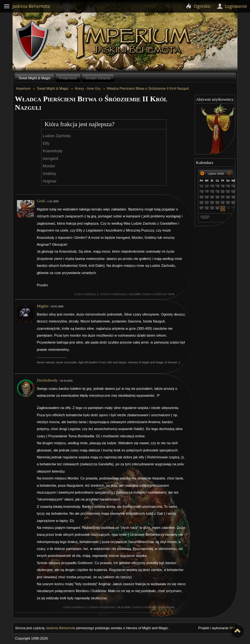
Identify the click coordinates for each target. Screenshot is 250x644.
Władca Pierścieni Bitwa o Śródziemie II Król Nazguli (148, 88)
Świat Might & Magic (35, 78)
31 (223, 209)
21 (207, 203)
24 (223, 203)
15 (212, 198)
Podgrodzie (68, 78)
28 (207, 209)
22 (212, 203)
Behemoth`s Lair (32, 40)
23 (217, 203)
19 (233, 198)
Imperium (134, 41)
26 (233, 203)
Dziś (205, 218)
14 (207, 198)
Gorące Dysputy (98, 78)
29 (202, 187)
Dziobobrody (47, 380)
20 (202, 203)
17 (223, 198)
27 (202, 209)
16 (217, 198)
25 (228, 203)
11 (228, 192)
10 (223, 192)
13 (202, 198)
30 (207, 187)
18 (228, 198)
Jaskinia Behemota (60, 628)
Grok (41, 201)
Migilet (43, 306)
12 (233, 192)
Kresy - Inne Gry (88, 88)
